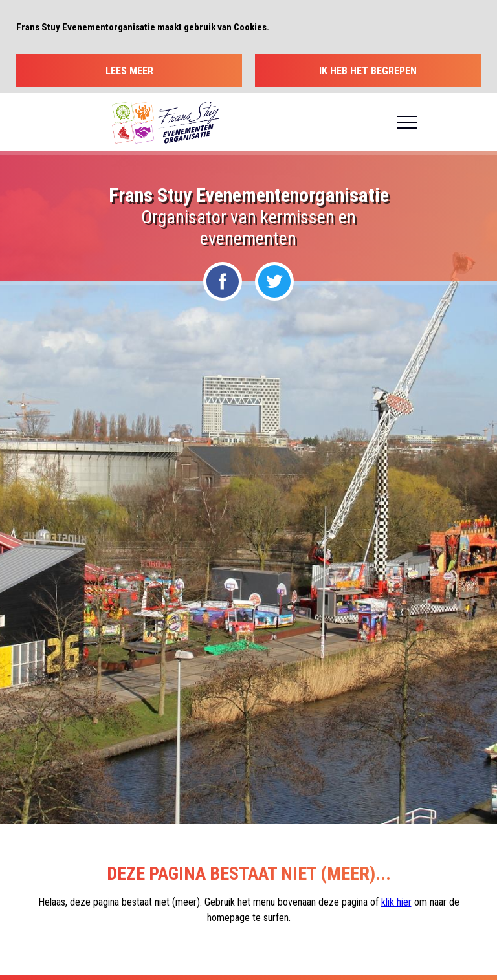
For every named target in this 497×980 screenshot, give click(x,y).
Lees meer (129, 71)
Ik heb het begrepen (368, 71)
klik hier (396, 902)
